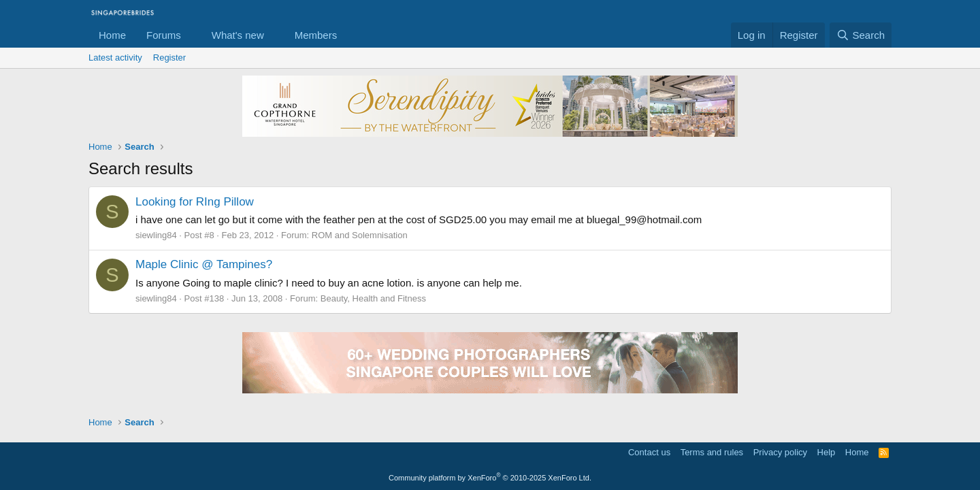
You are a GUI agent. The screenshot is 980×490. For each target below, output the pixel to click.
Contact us (649, 452)
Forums (164, 35)
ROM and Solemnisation (360, 235)
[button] (192, 35)
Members (316, 35)
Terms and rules (712, 452)
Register (169, 58)
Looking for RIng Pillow (195, 202)
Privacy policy (780, 452)
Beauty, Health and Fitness (373, 298)
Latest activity (115, 58)
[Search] (861, 35)
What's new (238, 35)
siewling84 (156, 235)
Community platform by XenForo (490, 478)
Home (112, 35)
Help (827, 452)
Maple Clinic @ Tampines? (204, 264)
